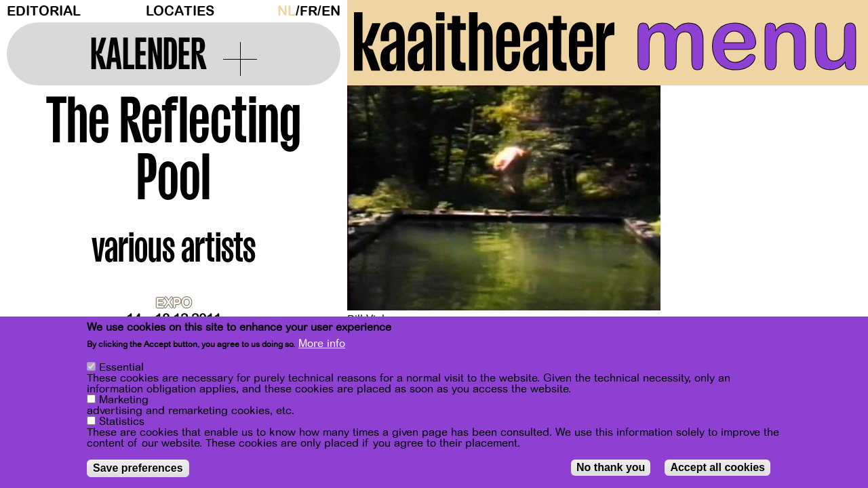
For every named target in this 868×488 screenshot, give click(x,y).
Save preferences (138, 468)
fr (309, 11)
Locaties (180, 11)
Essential (121, 367)
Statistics (122, 422)
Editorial (44, 11)
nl (287, 11)
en (331, 11)
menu (747, 41)
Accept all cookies (717, 467)
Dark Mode (268, 11)
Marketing (124, 400)
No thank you (611, 467)
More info (322, 344)
